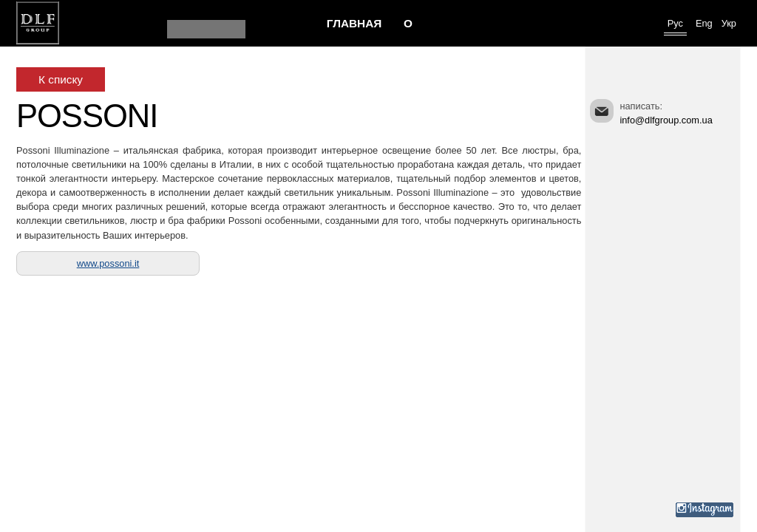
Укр (729, 23)
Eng (704, 23)
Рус (675, 23)
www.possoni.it (108, 263)
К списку (61, 79)
